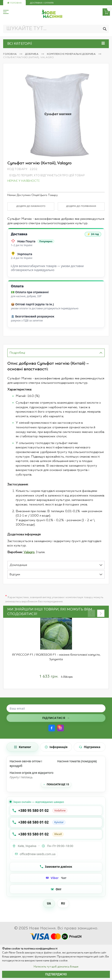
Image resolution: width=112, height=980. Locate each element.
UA (49, 903)
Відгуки (15, 575)
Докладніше (18, 565)
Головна (14, 3)
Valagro (29, 552)
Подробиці (17, 353)
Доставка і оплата (42, 3)
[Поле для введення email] (56, 708)
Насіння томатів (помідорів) (77, 761)
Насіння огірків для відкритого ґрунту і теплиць (32, 775)
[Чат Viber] (56, 878)
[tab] (56, 353)
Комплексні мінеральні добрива (72, 54)
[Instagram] (61, 728)
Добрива (32, 54)
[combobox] (56, 29)
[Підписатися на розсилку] (56, 718)
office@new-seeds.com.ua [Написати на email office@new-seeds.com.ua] (35, 854)
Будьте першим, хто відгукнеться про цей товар (47, 176)
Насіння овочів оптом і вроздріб (26, 763)
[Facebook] (52, 728)
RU (63, 903)
